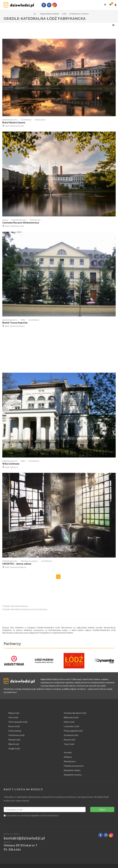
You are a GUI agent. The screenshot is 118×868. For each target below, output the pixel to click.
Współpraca (70, 761)
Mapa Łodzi (14, 713)
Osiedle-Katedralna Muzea (15, 606)
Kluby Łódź (69, 722)
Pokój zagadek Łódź (73, 731)
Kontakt (68, 752)
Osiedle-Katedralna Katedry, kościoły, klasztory (25, 609)
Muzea (5, 220)
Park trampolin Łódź (18, 722)
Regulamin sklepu (72, 770)
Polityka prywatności (74, 766)
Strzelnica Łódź (71, 735)
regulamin (35, 815)
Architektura (26, 120)
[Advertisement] (57, 30)
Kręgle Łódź (14, 748)
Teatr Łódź (69, 744)
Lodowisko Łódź (71, 726)
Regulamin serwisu (73, 775)
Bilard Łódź (14, 744)
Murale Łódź (14, 740)
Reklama (68, 757)
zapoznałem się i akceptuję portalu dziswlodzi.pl (31, 815)
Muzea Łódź (69, 740)
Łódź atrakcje (15, 731)
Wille (23, 320)
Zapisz (102, 809)
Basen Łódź (14, 726)
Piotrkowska (40, 120)
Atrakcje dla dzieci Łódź (75, 713)
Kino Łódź (13, 717)
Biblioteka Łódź (71, 717)
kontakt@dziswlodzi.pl (24, 838)
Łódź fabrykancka (10, 120)
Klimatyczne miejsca (29, 561)
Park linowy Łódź (16, 735)
